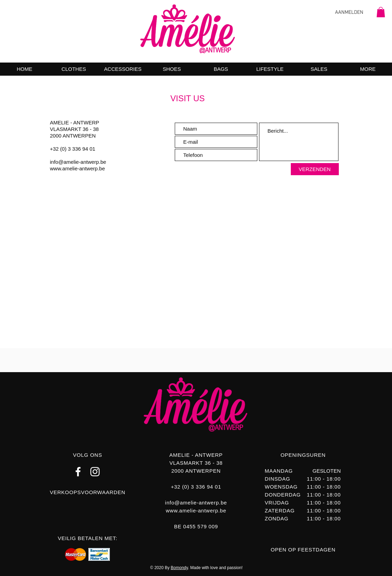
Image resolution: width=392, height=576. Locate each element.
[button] (381, 12)
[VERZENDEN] (315, 169)
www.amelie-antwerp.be (78, 168)
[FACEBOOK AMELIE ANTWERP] (78, 472)
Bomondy (179, 568)
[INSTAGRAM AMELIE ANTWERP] (95, 472)
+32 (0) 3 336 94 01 (73, 149)
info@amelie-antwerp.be (78, 162)
